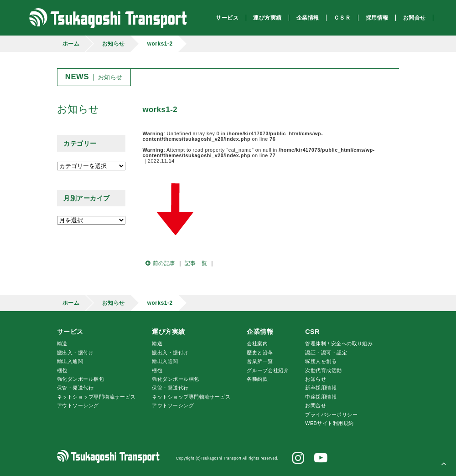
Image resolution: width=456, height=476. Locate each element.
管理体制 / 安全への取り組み (339, 343)
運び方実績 (168, 332)
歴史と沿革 (260, 353)
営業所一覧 (260, 361)
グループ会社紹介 (268, 370)
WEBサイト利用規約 (329, 423)
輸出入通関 (70, 361)
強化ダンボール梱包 (80, 379)
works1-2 (160, 44)
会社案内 (257, 343)
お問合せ (316, 405)
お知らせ (114, 44)
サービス (70, 332)
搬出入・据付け (75, 353)
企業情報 (260, 332)
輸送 (62, 343)
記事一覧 (196, 263)
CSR (312, 332)
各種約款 (257, 379)
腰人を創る (321, 361)
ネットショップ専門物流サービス (96, 397)
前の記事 (159, 263)
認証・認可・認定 (326, 353)
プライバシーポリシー (331, 415)
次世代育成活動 (323, 370)
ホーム (71, 44)
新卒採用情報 (321, 388)
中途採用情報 (321, 397)
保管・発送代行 (75, 388)
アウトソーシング (78, 405)
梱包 (62, 370)
